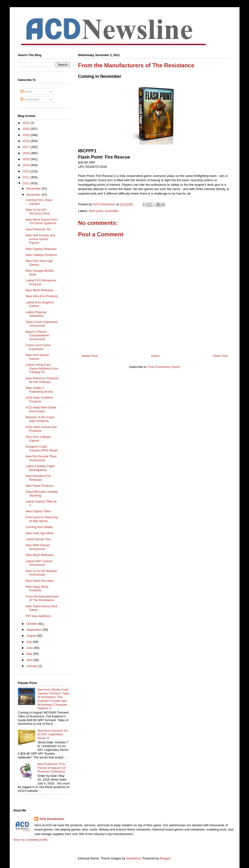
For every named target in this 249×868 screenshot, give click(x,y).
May (30, 654)
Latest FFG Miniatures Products (41, 282)
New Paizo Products (40, 486)
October (32, 624)
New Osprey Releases (41, 249)
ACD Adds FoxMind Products (39, 400)
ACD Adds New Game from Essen (41, 409)
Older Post (220, 356)
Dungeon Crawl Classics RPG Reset (41, 448)
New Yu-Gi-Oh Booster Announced (41, 573)
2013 (27, 171)
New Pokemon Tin (38, 229)
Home (155, 356)
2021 (27, 123)
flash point (96, 211)
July (30, 642)
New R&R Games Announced (38, 547)
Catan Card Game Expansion (38, 347)
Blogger (165, 858)
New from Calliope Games (38, 439)
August (32, 636)
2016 (27, 153)
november (112, 211)
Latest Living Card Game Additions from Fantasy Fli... (42, 368)
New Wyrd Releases (40, 290)
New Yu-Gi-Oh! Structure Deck (38, 212)
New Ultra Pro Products (42, 296)
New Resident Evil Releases (38, 478)
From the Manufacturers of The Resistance (42, 598)
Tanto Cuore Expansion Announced (42, 324)
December (34, 188)
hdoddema (133, 858)
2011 (27, 183)
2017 (27, 147)
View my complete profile (30, 840)
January (32, 666)
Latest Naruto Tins (38, 539)
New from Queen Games (37, 357)
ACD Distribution (52, 819)
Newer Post (90, 356)
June (30, 648)
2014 (27, 165)
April (30, 660)
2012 (27, 177)
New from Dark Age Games (39, 263)
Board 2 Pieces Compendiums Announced (37, 335)
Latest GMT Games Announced (39, 563)
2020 (27, 129)
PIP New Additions (38, 616)
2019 (27, 135)
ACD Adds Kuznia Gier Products (41, 429)
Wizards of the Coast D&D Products (40, 419)
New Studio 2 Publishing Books (39, 390)
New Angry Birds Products (37, 589)
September (34, 630)
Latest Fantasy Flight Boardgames (40, 468)
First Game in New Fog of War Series (42, 519)
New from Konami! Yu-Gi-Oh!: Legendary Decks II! (53, 734)
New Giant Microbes (40, 581)
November (34, 195)
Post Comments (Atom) (164, 367)
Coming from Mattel (39, 527)
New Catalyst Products (41, 255)
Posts (26, 92)
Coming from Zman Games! (39, 202)
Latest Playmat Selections (36, 314)
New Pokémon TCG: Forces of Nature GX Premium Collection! (52, 768)
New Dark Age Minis (40, 533)
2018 (27, 141)
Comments (30, 99)
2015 (27, 159)
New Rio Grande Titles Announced (41, 458)
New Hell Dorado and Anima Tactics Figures (40, 239)
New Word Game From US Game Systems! (41, 221)
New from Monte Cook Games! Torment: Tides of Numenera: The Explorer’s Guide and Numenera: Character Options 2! (54, 699)
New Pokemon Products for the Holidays (42, 380)
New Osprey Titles (38, 511)
